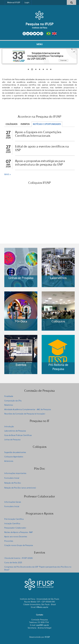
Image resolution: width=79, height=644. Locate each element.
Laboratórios (58, 278)
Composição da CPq (13, 401)
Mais (7, 174)
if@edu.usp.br (42, 607)
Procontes (9, 541)
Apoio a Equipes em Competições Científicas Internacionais (38, 134)
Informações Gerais (13, 502)
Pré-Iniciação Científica (14, 519)
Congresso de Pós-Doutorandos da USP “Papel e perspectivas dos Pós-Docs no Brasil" (38, 568)
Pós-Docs (21, 321)
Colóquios (11, 124)
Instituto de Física (40, 28)
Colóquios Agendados (14, 457)
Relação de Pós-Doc (13, 483)
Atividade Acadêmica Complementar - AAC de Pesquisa (28, 409)
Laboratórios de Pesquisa (15, 431)
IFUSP (47, 637)
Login (27, 2)
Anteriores (9, 461)
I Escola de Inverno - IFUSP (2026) (19, 558)
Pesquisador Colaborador (15, 528)
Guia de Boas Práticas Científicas (18, 435)
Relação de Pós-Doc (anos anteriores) (20, 488)
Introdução (9, 426)
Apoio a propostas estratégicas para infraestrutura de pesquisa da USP (40, 163)
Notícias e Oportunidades (47, 124)
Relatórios (9, 405)
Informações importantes (15, 473)
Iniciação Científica (12, 523)
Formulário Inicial (12, 478)
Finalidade (9, 396)
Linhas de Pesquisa (21, 278)
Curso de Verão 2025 (13, 562)
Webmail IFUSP (14, 2)
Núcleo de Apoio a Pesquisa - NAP (19, 532)
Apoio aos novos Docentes (16, 537)
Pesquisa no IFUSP (39, 24)
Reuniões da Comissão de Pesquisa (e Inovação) (25, 414)
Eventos (25, 124)
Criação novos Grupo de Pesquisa (19, 545)
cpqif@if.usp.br (43, 625)
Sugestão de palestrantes (15, 452)
